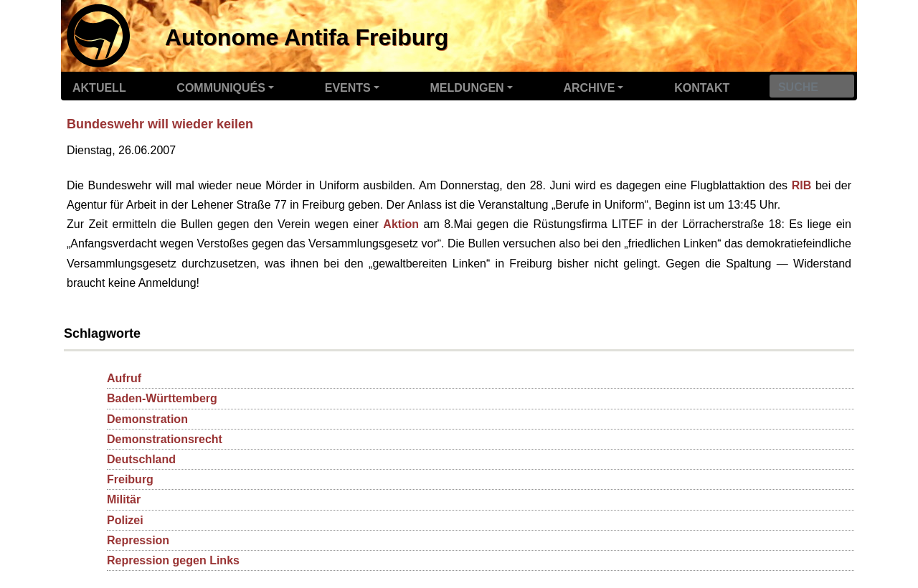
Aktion (401, 224)
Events (348, 88)
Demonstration (147, 419)
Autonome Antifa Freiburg (307, 37)
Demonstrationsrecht (165, 439)
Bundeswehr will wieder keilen (160, 124)
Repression (138, 540)
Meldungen (467, 88)
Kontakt (702, 88)
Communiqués (221, 88)
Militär (124, 499)
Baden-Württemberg (162, 398)
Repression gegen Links (173, 560)
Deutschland (141, 459)
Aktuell (99, 88)
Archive (589, 88)
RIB (802, 185)
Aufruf (124, 378)
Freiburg (130, 479)
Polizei (125, 520)
